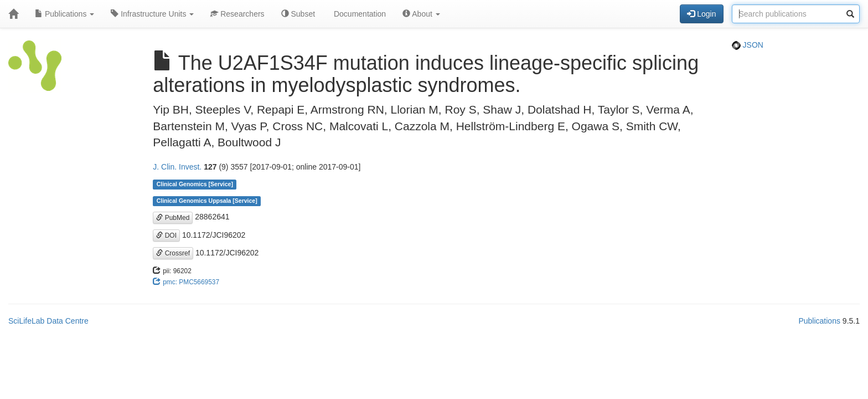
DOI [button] (166, 236)
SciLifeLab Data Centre (48, 321)
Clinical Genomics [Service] (195, 184)
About (421, 14)
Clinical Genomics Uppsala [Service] (207, 201)
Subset (298, 14)
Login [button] (701, 14)
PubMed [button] (173, 218)
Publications (64, 14)
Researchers (237, 14)
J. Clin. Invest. (177, 167)
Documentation (359, 14)
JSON (748, 45)
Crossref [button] (173, 253)
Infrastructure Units (152, 14)
